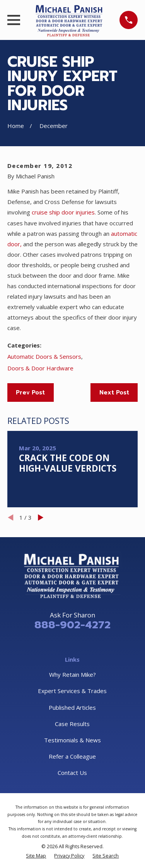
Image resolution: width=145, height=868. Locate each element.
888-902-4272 (72, 625)
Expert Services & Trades (72, 691)
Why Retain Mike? (72, 674)
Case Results (72, 724)
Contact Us (72, 773)
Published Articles (72, 707)
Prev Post (30, 393)
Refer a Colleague (72, 756)
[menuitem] (36, 856)
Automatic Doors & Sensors (44, 356)
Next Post (114, 393)
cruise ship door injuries (63, 212)
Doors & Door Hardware (40, 368)
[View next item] (41, 518)
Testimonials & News (72, 740)
